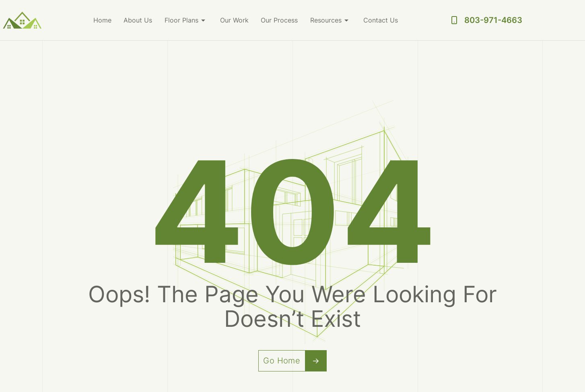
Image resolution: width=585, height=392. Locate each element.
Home (104, 20)
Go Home (295, 361)
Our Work (235, 20)
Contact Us (381, 20)
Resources (326, 20)
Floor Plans (182, 20)
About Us (139, 20)
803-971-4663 (493, 20)
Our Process (280, 20)
